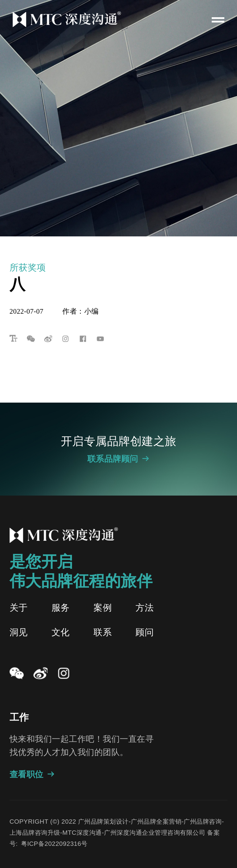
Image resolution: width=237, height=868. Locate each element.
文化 (61, 632)
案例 (103, 608)
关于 (19, 608)
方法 (145, 608)
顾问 (145, 632)
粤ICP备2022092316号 (54, 844)
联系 (103, 632)
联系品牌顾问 (119, 459)
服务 (61, 608)
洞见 (19, 632)
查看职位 (32, 774)
